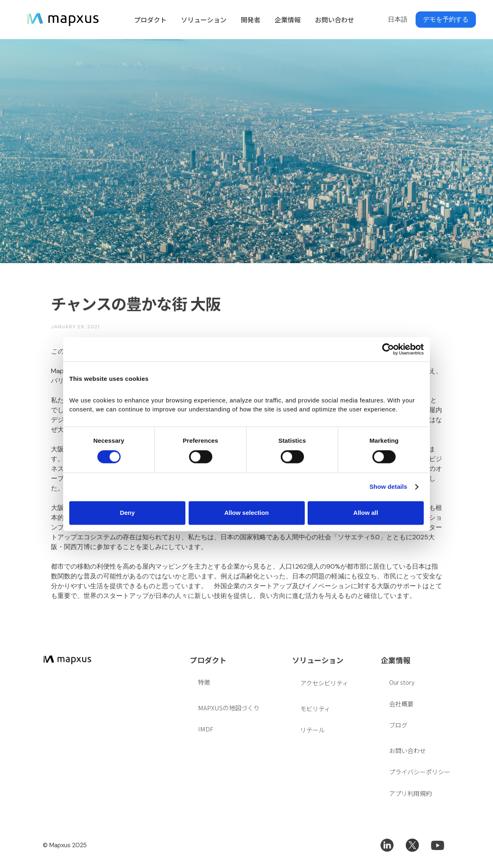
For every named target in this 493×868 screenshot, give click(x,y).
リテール (313, 730)
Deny (127, 513)
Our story (402, 682)
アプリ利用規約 (410, 793)
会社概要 (401, 704)
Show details (388, 487)
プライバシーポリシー (420, 772)
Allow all (366, 513)
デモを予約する (446, 19)
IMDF (206, 729)
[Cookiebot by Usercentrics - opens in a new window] (388, 349)
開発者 (251, 20)
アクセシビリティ (324, 683)
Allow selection (246, 513)
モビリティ (315, 709)
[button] (149, 20)
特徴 (204, 682)
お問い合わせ (335, 20)
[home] (63, 20)
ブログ (398, 725)
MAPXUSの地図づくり (229, 708)
